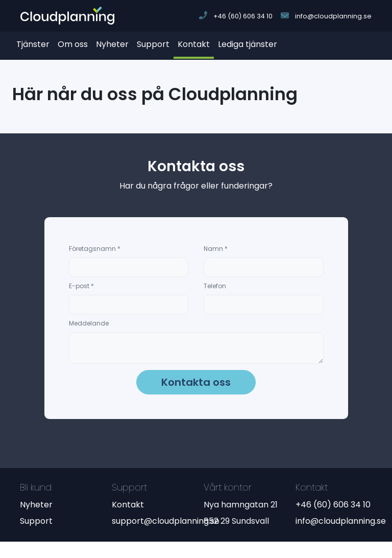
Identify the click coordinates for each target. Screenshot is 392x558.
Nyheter (112, 44)
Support (153, 44)
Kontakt (194, 44)
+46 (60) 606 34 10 (333, 505)
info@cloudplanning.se (341, 521)
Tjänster (33, 44)
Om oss (73, 44)
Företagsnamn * (95, 249)
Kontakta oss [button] (196, 382)
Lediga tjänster (248, 44)
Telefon (215, 286)
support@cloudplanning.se (166, 521)
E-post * (81, 286)
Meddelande (89, 323)
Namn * (216, 249)
